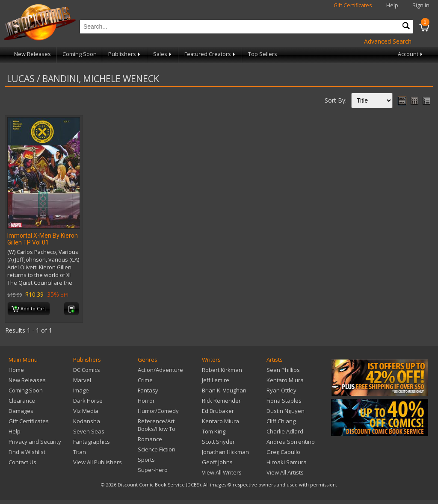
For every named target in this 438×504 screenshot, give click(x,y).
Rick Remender (221, 401)
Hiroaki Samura (287, 462)
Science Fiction (157, 449)
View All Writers (222, 472)
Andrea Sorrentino (291, 442)
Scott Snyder (218, 442)
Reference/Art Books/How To (157, 425)
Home (16, 370)
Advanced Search (388, 41)
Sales (163, 54)
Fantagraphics (92, 442)
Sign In (421, 5)
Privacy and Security (35, 442)
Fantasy (148, 390)
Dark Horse (88, 401)
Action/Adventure (160, 370)
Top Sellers (263, 54)
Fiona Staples (284, 401)
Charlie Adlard (285, 431)
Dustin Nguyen (286, 411)
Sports (146, 460)
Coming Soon (80, 54)
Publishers (125, 54)
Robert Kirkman (222, 370)
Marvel (82, 380)
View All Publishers (98, 462)
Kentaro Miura (220, 421)
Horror (146, 401)
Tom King (214, 431)
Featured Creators (210, 54)
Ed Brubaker (218, 411)
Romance (150, 439)
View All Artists (285, 472)
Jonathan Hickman (225, 452)
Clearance (22, 401)
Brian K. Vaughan (224, 390)
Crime (145, 380)
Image (81, 390)
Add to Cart (29, 309)
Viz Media (86, 411)
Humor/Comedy (158, 411)
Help (392, 5)
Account (411, 54)
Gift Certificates (353, 5)
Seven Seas (89, 431)
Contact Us (22, 462)
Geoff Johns (217, 462)
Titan (80, 452)
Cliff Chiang (281, 421)
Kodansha (87, 421)
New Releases (33, 54)
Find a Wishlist (27, 452)
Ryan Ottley (281, 390)
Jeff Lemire (216, 380)
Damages (21, 411)
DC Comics (87, 370)
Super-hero (153, 470)
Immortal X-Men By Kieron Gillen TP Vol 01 (43, 239)
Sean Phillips (283, 370)
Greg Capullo (283, 452)
